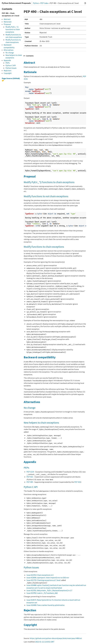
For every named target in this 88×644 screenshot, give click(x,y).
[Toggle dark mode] (85, 3)
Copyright (30, 625)
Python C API (31, 487)
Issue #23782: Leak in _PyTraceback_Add (42, 593)
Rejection (30, 610)
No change (30, 408)
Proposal (30, 176)
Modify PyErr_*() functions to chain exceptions (49, 182)
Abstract (29, 63)
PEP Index (44, 3)
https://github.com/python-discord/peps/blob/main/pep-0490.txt (56, 638)
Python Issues (31, 567)
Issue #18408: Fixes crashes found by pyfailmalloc (46, 605)
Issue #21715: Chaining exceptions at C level (43, 580)
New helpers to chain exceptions (41, 423)
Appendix (30, 462)
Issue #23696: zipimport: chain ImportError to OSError (48, 578)
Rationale (30, 72)
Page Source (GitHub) (11, 78)
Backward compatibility (40, 357)
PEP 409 (30, 482)
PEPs (26, 468)
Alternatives (32, 402)
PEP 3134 (30, 472)
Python (36, 3)
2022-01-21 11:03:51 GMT (45, 642)
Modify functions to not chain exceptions (46, 196)
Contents (30, 56)
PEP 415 (30, 477)
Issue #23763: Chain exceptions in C (40, 575)
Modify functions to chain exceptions (44, 247)
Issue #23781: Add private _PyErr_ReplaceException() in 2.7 (49, 590)
